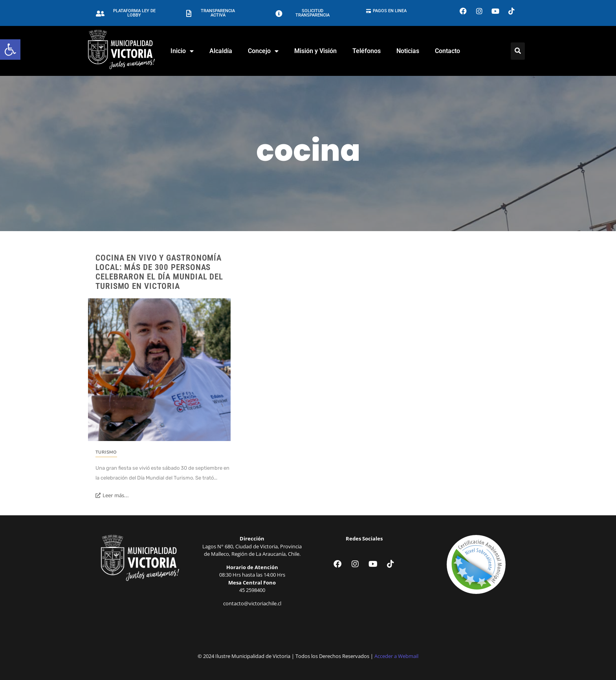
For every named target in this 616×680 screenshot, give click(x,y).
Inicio (182, 51)
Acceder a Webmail (396, 656)
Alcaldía (221, 51)
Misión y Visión (315, 51)
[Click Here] (518, 51)
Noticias (408, 51)
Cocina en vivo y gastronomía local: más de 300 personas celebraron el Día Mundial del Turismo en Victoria (159, 272)
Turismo (106, 452)
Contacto (447, 51)
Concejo (263, 51)
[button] (10, 50)
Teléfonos (367, 51)
